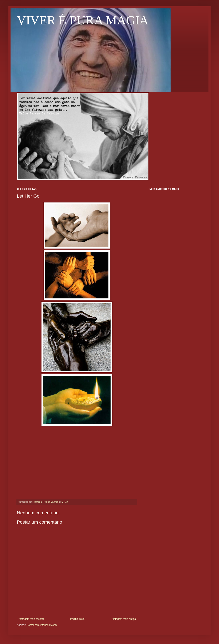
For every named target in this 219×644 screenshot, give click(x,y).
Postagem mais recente (31, 619)
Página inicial (78, 619)
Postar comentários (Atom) (42, 625)
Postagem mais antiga (123, 619)
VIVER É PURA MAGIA (83, 20)
